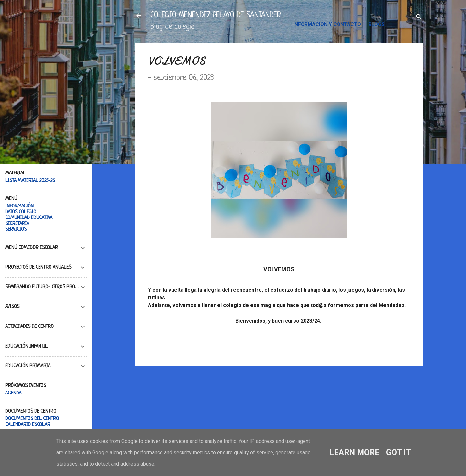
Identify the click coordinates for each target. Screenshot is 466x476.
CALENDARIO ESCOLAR (28, 425)
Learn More (355, 453)
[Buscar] (419, 18)
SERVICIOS (16, 230)
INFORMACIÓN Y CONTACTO (327, 24)
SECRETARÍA (17, 224)
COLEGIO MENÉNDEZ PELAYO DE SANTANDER (216, 15)
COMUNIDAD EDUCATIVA (29, 218)
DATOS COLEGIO (21, 212)
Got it (399, 453)
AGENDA (13, 393)
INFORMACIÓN (19, 206)
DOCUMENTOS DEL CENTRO (32, 419)
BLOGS (377, 24)
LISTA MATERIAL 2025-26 (30, 181)
